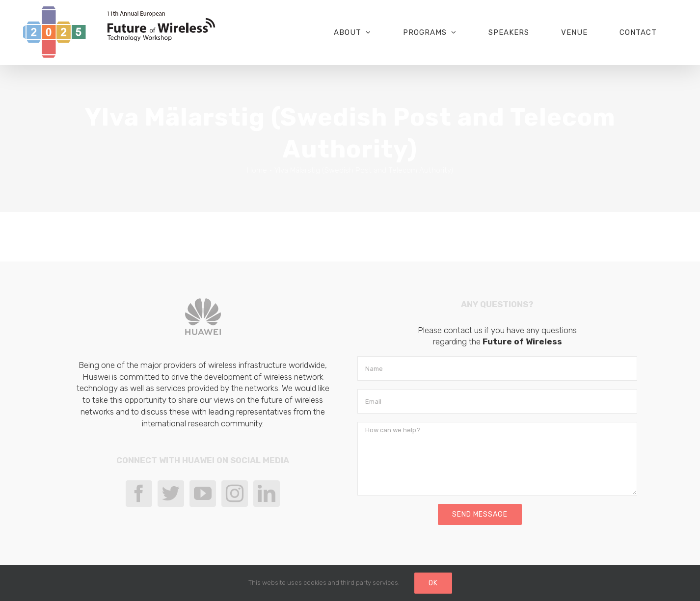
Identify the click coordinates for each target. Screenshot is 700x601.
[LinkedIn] (267, 494)
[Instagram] (235, 494)
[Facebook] (139, 494)
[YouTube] (203, 494)
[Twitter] (171, 494)
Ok (433, 583)
